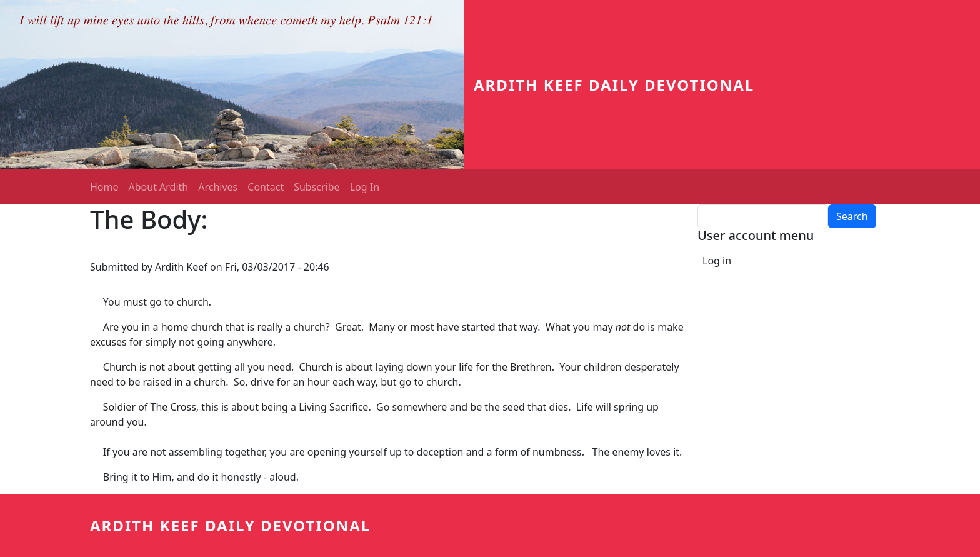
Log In (365, 187)
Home (104, 187)
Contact (266, 187)
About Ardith (159, 187)
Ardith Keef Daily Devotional (614, 85)
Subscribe (317, 187)
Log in (717, 261)
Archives (218, 187)
